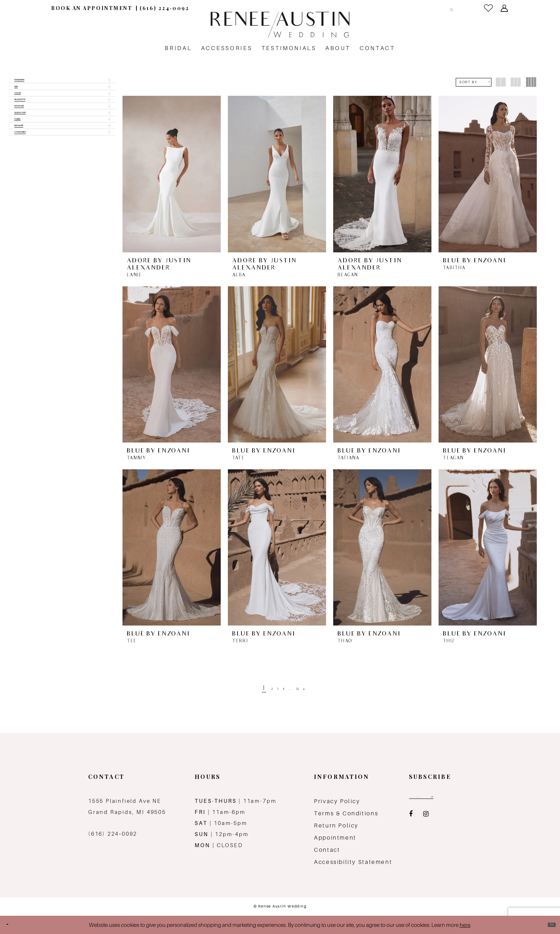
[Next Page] (320, 689)
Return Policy (336, 826)
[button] (62, 84)
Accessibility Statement (353, 862)
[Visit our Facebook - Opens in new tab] (411, 818)
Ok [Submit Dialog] (548, 925)
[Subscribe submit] (461, 799)
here (465, 925)
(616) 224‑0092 (113, 834)
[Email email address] (437, 799)
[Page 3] (271, 689)
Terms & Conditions (346, 813)
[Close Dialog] (11, 925)
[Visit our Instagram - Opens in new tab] (426, 818)
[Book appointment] (92, 8)
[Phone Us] (164, 8)
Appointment (335, 838)
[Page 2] (261, 689)
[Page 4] (282, 689)
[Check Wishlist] (489, 8)
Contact (327, 850)
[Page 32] (307, 689)
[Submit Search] (447, 8)
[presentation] (172, 174)
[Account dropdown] (505, 8)
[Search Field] (421, 8)
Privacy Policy (337, 801)
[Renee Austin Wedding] (280, 25)
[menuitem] (92, 8)
